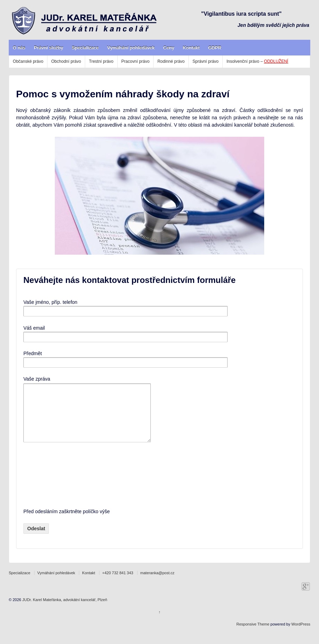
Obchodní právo (66, 61)
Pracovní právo (136, 61)
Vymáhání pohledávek (131, 48)
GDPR (215, 48)
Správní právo (206, 61)
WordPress (301, 635)
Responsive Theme (253, 635)
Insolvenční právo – (257, 61)
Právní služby (49, 48)
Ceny (169, 48)
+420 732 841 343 (118, 583)
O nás (19, 48)
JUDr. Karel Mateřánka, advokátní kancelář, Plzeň (64, 610)
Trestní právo (101, 61)
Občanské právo (28, 61)
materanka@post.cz (157, 583)
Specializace (85, 48)
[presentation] (52, 486)
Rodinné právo (171, 61)
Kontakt (191, 48)
